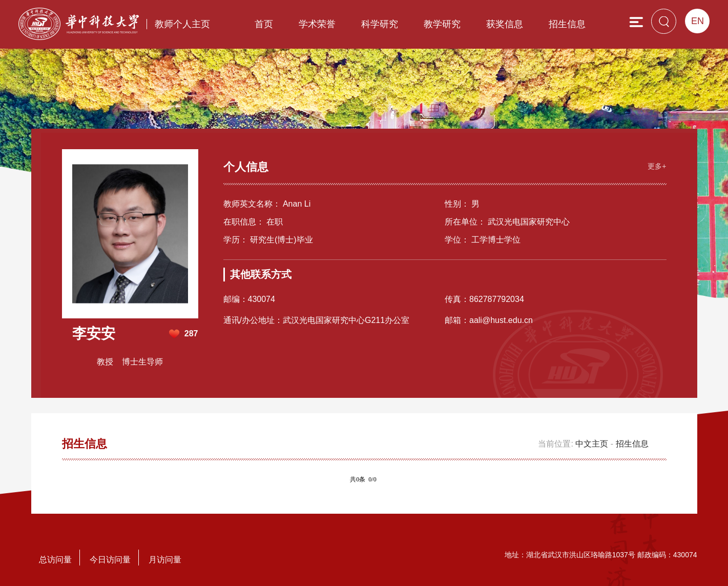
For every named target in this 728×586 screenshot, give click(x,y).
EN (698, 21)
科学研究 (380, 24)
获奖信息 (505, 24)
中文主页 (592, 444)
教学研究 (442, 24)
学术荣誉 (317, 24)
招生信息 (567, 24)
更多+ (657, 166)
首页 (264, 24)
